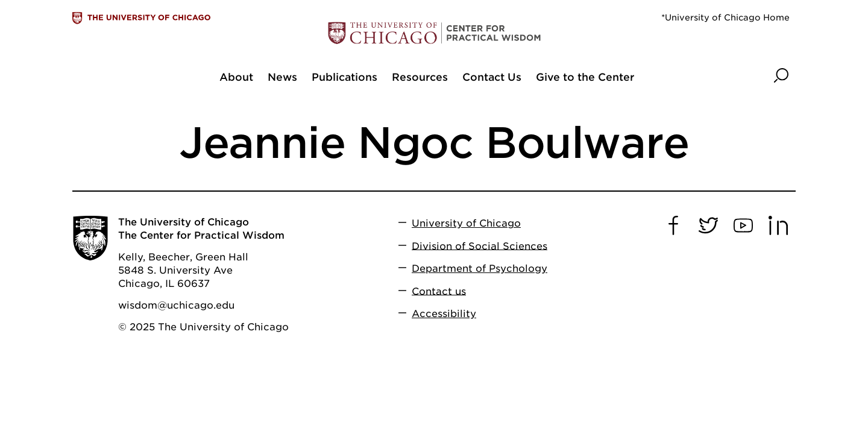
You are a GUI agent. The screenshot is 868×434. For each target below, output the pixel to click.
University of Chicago (466, 223)
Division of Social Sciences (480, 246)
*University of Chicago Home (725, 17)
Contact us (439, 291)
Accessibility (444, 314)
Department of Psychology (480, 269)
